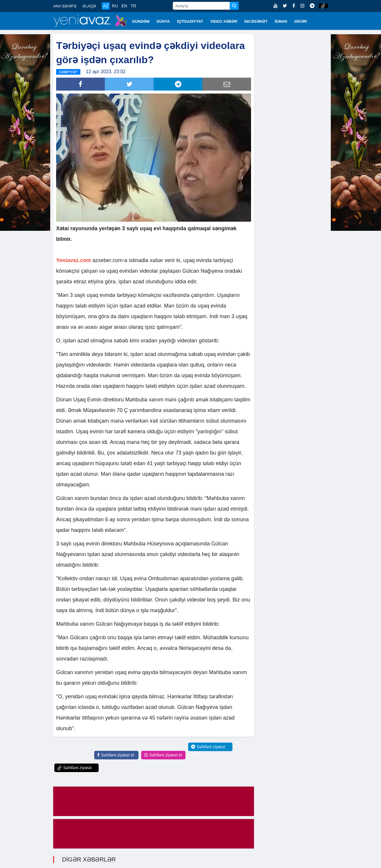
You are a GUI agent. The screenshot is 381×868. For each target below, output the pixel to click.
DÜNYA (163, 21)
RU (115, 6)
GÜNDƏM (141, 21)
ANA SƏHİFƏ (65, 6)
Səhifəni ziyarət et (116, 754)
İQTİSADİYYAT (190, 21)
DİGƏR (301, 21)
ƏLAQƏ (89, 6)
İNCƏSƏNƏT (256, 21)
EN (124, 6)
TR (133, 6)
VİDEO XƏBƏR (224, 21)
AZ (106, 6)
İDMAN (281, 21)
